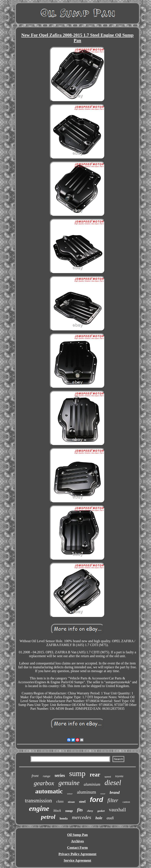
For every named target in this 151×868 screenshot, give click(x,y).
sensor (70, 794)
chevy (90, 811)
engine (39, 808)
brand (115, 792)
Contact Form (77, 848)
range (47, 776)
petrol (48, 817)
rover (103, 794)
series (60, 775)
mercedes (82, 817)
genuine (69, 783)
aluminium (92, 784)
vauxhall (117, 810)
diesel (113, 783)
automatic (49, 791)
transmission (38, 801)
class (60, 801)
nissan (71, 802)
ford (97, 800)
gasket (101, 811)
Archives (77, 841)
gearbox (44, 783)
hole (99, 818)
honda (64, 818)
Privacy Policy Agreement (78, 854)
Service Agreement (77, 860)
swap (69, 811)
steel (82, 802)
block (57, 811)
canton (126, 802)
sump (77, 774)
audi (110, 818)
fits (80, 810)
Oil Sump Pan (77, 835)
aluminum (87, 792)
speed (108, 777)
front (35, 776)
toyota (119, 776)
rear (95, 775)
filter (113, 800)
